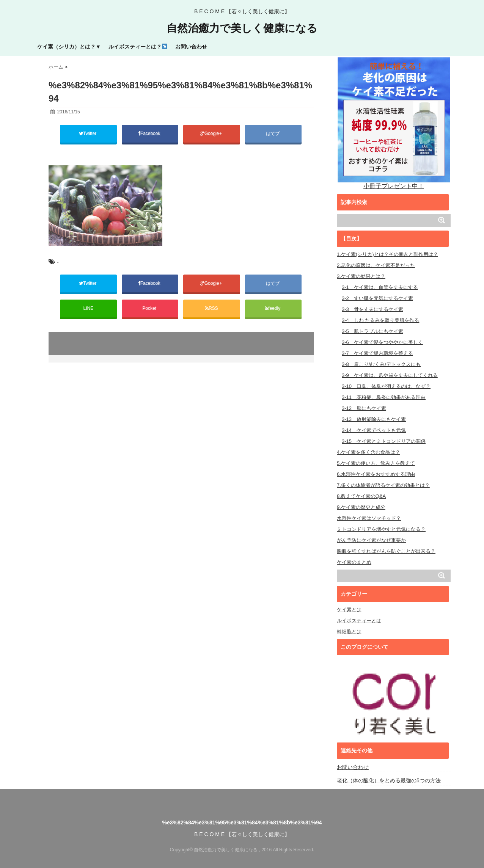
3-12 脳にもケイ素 (364, 408)
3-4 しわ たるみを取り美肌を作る (380, 320)
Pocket (150, 308)
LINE (88, 308)
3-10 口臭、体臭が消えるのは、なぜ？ (386, 386)
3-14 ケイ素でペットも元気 (374, 430)
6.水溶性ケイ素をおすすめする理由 (376, 474)
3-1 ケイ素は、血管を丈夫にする (380, 287)
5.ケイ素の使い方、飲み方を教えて (376, 463)
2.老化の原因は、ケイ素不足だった (376, 265)
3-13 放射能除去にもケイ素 (374, 419)
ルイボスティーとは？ (138, 47)
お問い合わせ (191, 47)
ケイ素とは (349, 610)
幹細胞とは (349, 632)
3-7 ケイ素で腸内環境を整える (377, 353)
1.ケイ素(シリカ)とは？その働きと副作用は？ (387, 254)
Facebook (150, 133)
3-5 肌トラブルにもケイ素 (372, 331)
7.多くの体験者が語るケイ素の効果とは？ (383, 485)
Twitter (88, 133)
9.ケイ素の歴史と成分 (361, 507)
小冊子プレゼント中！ (394, 123)
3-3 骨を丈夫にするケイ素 (372, 309)
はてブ (273, 133)
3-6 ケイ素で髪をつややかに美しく (382, 342)
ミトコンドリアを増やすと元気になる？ (381, 529)
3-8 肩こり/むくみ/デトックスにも (381, 364)
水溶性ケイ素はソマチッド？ (369, 518)
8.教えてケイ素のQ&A (361, 496)
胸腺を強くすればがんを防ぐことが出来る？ (386, 551)
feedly (273, 308)
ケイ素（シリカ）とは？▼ (69, 47)
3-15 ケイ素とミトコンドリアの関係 (384, 441)
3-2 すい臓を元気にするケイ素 (377, 298)
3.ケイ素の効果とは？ (361, 276)
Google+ (212, 133)
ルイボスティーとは (359, 621)
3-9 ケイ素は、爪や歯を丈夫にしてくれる (390, 375)
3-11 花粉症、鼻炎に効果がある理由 (384, 397)
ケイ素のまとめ (354, 562)
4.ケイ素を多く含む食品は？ (368, 452)
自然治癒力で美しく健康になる (242, 28)
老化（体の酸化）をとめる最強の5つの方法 (389, 780)
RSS (212, 308)
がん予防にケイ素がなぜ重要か (371, 540)
